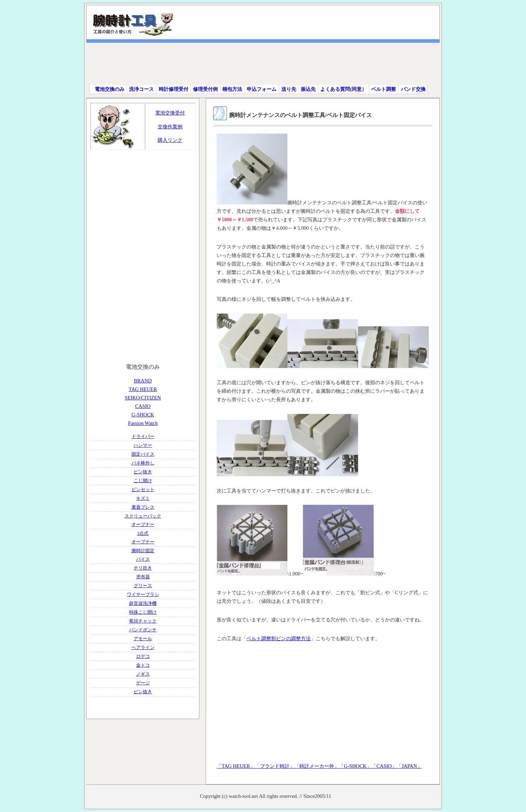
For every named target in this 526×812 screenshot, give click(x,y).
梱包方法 (232, 89)
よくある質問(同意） (343, 89)
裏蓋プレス (143, 507)
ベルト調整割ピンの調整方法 (279, 638)
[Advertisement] (265, 64)
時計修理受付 (174, 89)
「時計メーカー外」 (317, 766)
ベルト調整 (384, 89)
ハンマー (143, 445)
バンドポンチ (143, 630)
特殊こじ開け (143, 612)
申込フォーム (262, 89)
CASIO (143, 406)
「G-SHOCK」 (355, 766)
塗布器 (143, 577)
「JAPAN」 (409, 766)
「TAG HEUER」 (236, 766)
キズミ (143, 498)
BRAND (143, 381)
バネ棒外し (143, 463)
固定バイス (143, 454)
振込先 (308, 89)
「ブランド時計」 (275, 766)
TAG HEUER (143, 389)
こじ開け (143, 481)
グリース (143, 586)
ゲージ (143, 683)
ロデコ (143, 656)
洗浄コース (141, 89)
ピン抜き (143, 472)
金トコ (143, 665)
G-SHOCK (143, 415)
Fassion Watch (143, 423)
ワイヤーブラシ (143, 594)
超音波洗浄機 (143, 603)
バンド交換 (413, 89)
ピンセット (143, 489)
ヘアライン (143, 647)
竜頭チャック (143, 621)
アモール (143, 639)
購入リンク (170, 140)
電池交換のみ (110, 89)
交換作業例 (170, 127)
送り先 (289, 89)
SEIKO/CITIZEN (143, 398)
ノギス (143, 674)
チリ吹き (143, 568)
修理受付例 (205, 89)
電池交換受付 (170, 113)
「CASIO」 (384, 766)
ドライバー (143, 436)
